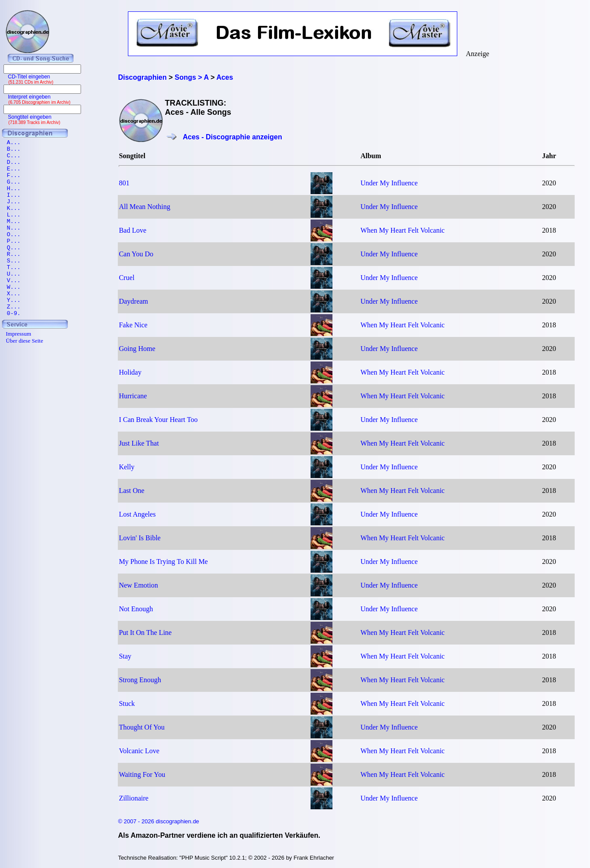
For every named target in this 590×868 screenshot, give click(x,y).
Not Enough (136, 609)
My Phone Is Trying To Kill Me (163, 562)
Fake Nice (133, 325)
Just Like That (139, 443)
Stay (125, 656)
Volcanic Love (139, 751)
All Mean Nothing (144, 207)
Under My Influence (389, 183)
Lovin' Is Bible (140, 538)
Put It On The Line (145, 632)
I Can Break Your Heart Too (158, 420)
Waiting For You (142, 774)
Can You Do (136, 254)
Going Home (137, 349)
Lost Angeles (137, 514)
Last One (131, 491)
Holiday (130, 372)
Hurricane (133, 396)
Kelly (127, 467)
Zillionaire (134, 798)
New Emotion (138, 585)
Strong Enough (140, 680)
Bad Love (132, 230)
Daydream (133, 301)
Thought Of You (141, 727)
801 (124, 183)
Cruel (127, 278)
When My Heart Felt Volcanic (403, 230)
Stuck (127, 703)
